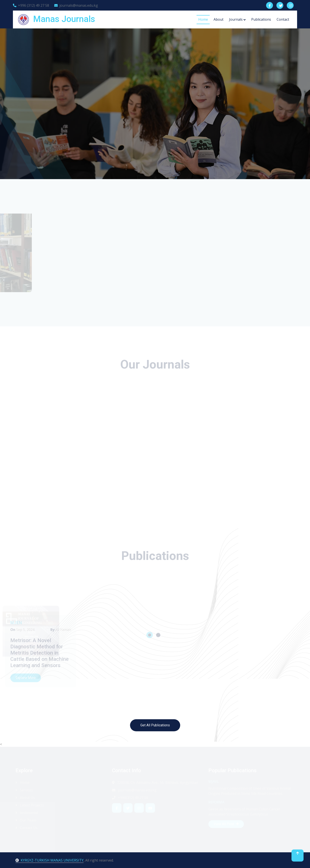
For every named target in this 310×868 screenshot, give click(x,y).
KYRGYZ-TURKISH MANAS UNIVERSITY (50, 860)
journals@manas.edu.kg (76, 5)
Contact (283, 19)
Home (203, 19)
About (219, 19)
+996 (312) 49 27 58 (31, 5)
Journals (236, 19)
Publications (261, 19)
